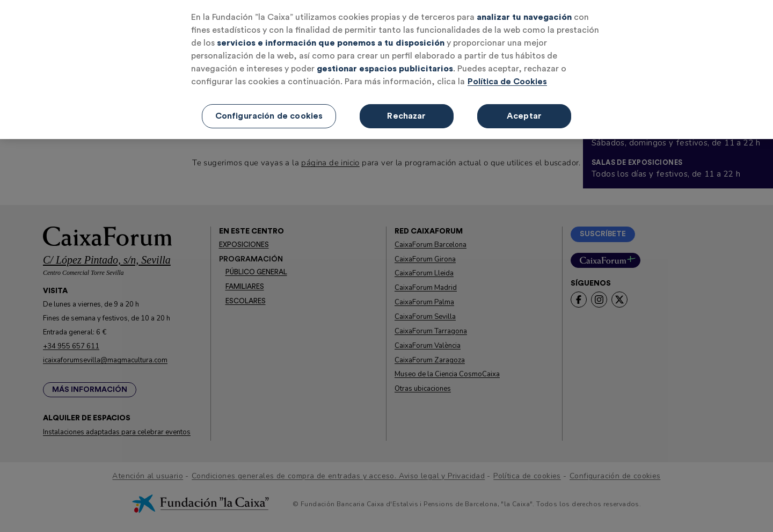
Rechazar (406, 114)
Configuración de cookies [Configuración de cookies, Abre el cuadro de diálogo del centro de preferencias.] (269, 114)
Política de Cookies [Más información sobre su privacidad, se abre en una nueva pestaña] (507, 79)
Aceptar (524, 114)
